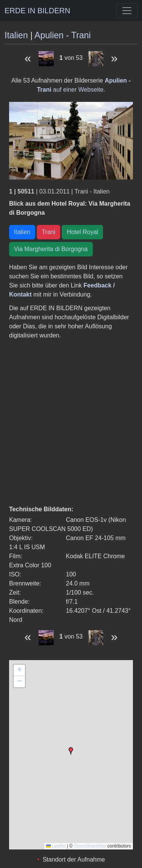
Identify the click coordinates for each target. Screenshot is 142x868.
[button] (71, 751)
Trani (48, 232)
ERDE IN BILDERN (37, 11)
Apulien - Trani (63, 35)
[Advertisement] (71, 422)
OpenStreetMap (90, 846)
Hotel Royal (82, 232)
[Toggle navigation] (127, 11)
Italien (16, 35)
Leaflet (56, 846)
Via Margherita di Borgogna (51, 249)
